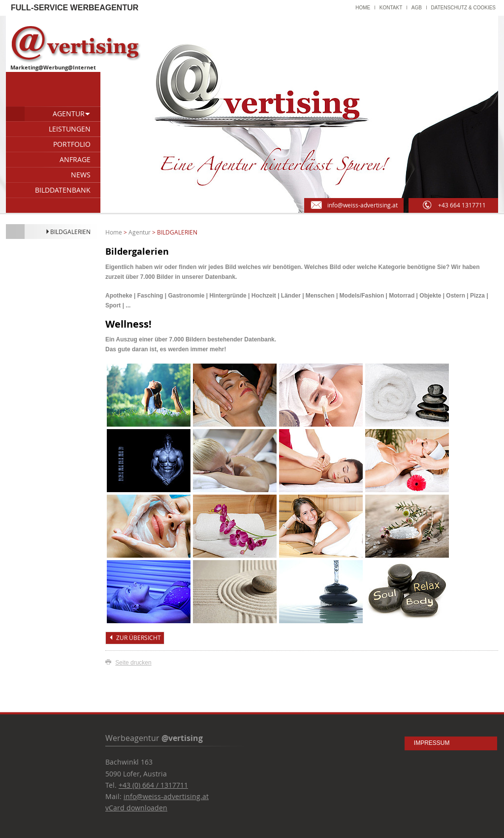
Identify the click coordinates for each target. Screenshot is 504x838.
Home (363, 8)
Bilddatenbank (63, 190)
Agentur (72, 114)
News (81, 175)
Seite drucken (133, 663)
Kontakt (391, 8)
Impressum (432, 743)
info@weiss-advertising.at (166, 796)
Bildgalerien (67, 232)
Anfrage (75, 159)
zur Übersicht (135, 637)
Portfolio (72, 144)
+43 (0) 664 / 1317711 (153, 785)
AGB (417, 8)
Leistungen (70, 129)
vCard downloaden (136, 808)
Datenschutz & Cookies (464, 8)
